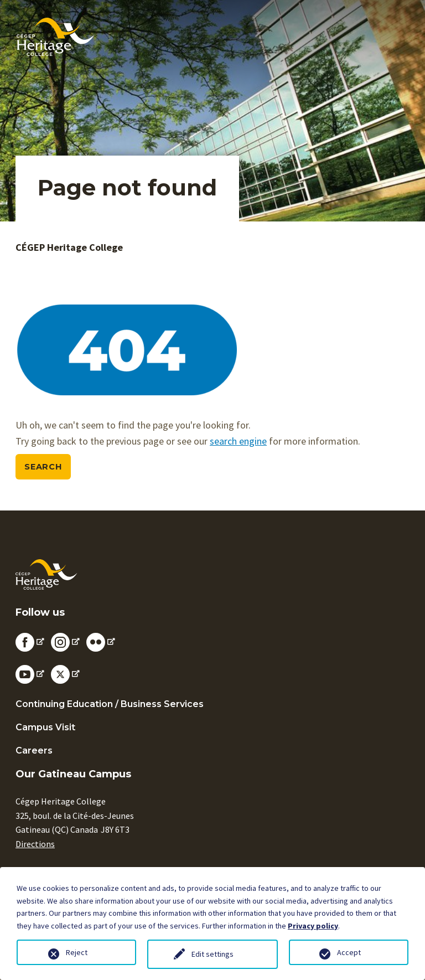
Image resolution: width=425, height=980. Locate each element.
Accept (349, 952)
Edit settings (212, 954)
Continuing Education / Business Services (110, 704)
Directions (35, 844)
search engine (238, 441)
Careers (34, 751)
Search (43, 467)
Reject (77, 952)
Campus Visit (45, 727)
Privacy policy (313, 926)
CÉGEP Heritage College (69, 247)
